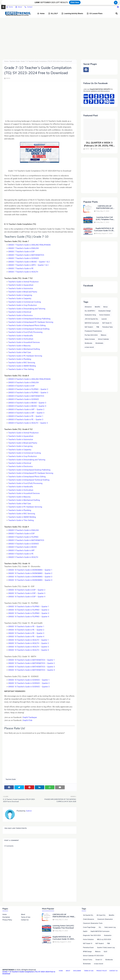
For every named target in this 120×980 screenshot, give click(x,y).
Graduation (108, 935)
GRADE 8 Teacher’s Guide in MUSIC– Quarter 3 (27, 403)
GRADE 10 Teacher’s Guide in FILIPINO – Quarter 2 (29, 610)
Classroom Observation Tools (93, 923)
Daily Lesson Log (110, 927)
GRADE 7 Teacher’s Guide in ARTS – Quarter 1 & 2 (28, 265)
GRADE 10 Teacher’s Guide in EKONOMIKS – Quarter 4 (30, 580)
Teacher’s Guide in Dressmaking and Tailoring (27, 309)
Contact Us (25, 920)
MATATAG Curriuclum (92, 323)
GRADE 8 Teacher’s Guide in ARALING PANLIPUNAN (29, 379)
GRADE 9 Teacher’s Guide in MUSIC (23, 547)
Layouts (104, 319)
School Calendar (103, 339)
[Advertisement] (60, 39)
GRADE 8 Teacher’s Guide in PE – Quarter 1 (26, 416)
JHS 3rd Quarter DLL (91, 319)
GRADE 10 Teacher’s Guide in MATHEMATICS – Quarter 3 (31, 667)
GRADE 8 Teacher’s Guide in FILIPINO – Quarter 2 (28, 389)
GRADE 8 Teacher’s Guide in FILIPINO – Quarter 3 (28, 393)
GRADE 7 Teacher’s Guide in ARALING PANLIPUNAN (29, 245)
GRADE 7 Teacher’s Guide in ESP (21, 252)
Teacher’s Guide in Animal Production (23, 282)
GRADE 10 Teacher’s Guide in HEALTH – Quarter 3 (28, 647)
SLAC (106, 952)
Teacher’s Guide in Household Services (24, 342)
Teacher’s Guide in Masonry (19, 346)
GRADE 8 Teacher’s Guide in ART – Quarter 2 (26, 409)
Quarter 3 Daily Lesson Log (106, 948)
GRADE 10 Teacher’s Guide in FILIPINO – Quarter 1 (29, 607)
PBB (98, 327)
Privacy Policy (7, 920)
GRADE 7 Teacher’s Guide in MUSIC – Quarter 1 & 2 (29, 262)
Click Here (75, 2)
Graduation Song (90, 315)
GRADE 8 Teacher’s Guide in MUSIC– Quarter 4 (27, 406)
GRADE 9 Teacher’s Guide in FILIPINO (23, 537)
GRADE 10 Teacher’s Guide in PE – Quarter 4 (26, 637)
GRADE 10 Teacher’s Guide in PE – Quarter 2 (26, 630)
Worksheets (99, 343)
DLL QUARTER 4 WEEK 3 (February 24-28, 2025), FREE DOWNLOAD (99, 144)
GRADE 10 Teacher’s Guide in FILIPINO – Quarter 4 (29, 617)
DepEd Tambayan (30, 717)
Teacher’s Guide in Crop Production (22, 305)
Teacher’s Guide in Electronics (20, 315)
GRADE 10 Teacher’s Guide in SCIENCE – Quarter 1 (29, 680)
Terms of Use (26, 917)
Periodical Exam (88, 948)
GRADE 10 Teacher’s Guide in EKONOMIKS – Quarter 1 (30, 570)
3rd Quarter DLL (88, 915)
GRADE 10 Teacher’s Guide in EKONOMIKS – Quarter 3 (30, 577)
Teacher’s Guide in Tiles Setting (21, 369)
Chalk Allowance (89, 919)
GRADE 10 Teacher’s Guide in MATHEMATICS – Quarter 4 (31, 670)
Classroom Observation (105, 919)
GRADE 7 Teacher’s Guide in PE (21, 268)
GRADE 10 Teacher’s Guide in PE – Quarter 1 (26, 627)
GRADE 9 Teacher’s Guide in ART (21, 550)
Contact (28, 7)
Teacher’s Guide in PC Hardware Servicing (25, 356)
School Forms (88, 960)
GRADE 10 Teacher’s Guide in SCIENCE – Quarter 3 (29, 687)
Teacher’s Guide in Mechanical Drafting (24, 349)
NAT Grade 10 (107, 323)
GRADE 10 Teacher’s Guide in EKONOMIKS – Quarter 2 (30, 573)
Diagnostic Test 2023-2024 (92, 935)
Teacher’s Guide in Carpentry (20, 298)
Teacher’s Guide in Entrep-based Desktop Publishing (29, 319)
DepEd (85, 931)
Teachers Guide (15, 61)
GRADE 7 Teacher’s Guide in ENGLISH (23, 248)
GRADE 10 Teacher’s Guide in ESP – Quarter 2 (27, 590)
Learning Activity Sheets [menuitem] (72, 13)
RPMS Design (87, 952)
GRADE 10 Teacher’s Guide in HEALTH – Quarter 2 (28, 643)
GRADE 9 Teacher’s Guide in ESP (21, 534)
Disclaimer (6, 917)
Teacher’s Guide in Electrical (20, 312)
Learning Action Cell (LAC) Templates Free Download (105, 218)
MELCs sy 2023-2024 (104, 939)
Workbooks (88, 343)
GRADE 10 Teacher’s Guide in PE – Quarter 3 (26, 633)
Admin (8, 78)
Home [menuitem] (41, 13)
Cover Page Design (89, 927)
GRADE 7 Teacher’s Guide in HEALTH (23, 272)
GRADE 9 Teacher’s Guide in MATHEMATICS (26, 540)
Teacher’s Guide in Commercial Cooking (24, 302)
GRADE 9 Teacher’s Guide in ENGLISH (23, 530)
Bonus (105, 307)
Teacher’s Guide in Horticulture (21, 339)
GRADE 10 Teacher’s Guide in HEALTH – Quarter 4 (28, 650)
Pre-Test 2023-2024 (91, 335)
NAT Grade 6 (89, 327)
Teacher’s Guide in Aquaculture (21, 285)
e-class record (89, 347)
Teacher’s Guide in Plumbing (20, 359)
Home (9, 7)
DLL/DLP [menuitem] (53, 13)
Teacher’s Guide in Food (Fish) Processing (25, 332)
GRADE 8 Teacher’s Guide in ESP (21, 386)
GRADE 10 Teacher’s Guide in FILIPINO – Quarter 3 (29, 613)
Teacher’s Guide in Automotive (21, 288)
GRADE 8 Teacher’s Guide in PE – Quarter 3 (26, 420)
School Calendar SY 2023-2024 (93, 956)
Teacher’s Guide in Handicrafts (21, 336)
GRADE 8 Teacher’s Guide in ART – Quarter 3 (26, 413)
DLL (100, 927)
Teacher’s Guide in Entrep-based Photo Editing (27, 325)
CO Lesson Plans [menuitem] (95, 13)
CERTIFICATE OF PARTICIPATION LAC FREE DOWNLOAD (105, 207)
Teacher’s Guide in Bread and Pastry (23, 292)
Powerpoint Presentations (93, 331)
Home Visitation (105, 315)
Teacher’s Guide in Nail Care (20, 352)
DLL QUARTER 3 (90, 311)
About (19, 7)
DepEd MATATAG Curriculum (100, 931)
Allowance (88, 307)
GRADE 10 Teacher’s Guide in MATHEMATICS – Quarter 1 (31, 660)
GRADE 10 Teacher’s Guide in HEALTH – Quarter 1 (28, 640)
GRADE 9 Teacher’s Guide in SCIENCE (23, 544)
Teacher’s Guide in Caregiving (20, 295)
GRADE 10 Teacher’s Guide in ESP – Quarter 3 (27, 593)
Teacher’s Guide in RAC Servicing (22, 363)
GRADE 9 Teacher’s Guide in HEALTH (23, 557)
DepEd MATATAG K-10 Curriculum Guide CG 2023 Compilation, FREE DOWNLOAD (105, 230)
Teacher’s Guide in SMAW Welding (22, 366)
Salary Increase (90, 339)
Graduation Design (105, 311)
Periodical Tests (107, 327)
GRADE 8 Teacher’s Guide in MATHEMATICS (26, 396)
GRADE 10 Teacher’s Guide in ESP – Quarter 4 (27, 597)
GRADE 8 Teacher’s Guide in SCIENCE (23, 399)
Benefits (97, 307)
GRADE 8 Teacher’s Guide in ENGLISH (23, 383)
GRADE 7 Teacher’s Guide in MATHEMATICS (26, 255)
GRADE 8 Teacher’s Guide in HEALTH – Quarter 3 (28, 423)
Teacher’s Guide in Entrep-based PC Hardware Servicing (31, 322)
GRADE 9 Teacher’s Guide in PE (21, 554)
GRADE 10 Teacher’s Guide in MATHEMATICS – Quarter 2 (31, 663)
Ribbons (104, 335)
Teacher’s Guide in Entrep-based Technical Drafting (29, 329)
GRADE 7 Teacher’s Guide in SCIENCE (23, 258)
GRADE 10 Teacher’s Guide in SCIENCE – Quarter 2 (29, 683)
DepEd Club (28, 720)
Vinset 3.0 (99, 960)
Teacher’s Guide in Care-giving (20, 446)
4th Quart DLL (101, 915)
